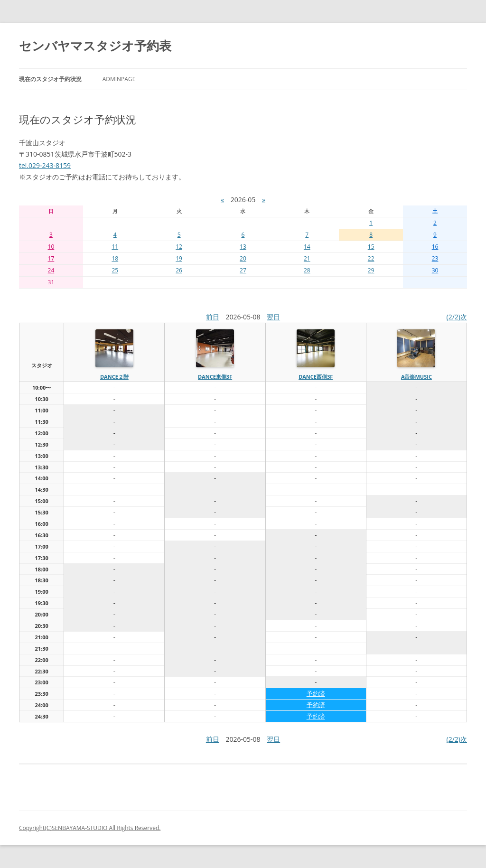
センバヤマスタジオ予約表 (95, 46)
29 (371, 270)
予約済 (316, 693)
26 (179, 270)
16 (435, 247)
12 (179, 247)
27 (243, 270)
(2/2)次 (457, 317)
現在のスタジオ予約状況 (50, 79)
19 (179, 258)
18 (115, 258)
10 (51, 247)
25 (115, 270)
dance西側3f (316, 377)
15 (371, 247)
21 (307, 258)
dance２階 (114, 377)
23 (435, 258)
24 (51, 270)
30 (435, 270)
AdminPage (119, 79)
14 (307, 247)
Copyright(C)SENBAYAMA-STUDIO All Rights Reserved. (90, 828)
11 (115, 247)
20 (243, 258)
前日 (213, 317)
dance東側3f (215, 377)
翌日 (273, 317)
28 (307, 270)
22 (371, 258)
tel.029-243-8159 (45, 165)
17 (51, 258)
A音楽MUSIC (416, 377)
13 (243, 247)
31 (51, 282)
